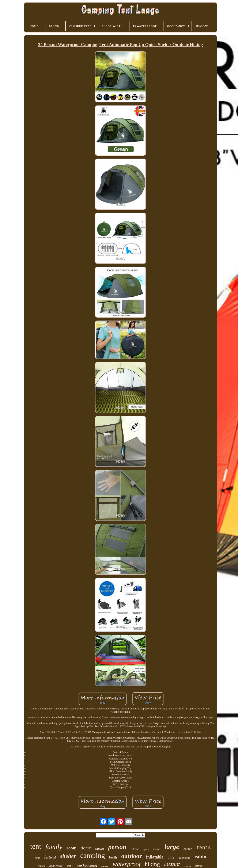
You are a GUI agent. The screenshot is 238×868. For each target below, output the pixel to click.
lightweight (56, 866)
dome (86, 848)
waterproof (126, 864)
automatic (184, 858)
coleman (135, 849)
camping (93, 855)
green (146, 849)
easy (70, 865)
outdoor (132, 856)
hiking (152, 864)
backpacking (87, 865)
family (54, 847)
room (71, 848)
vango (42, 866)
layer (199, 865)
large (172, 847)
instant (172, 864)
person (117, 847)
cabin (200, 857)
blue (171, 857)
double (188, 849)
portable (188, 866)
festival (50, 857)
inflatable (155, 857)
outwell (105, 866)
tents (204, 848)
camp (37, 858)
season (157, 849)
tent (35, 846)
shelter (68, 856)
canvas (100, 849)
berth (113, 857)
